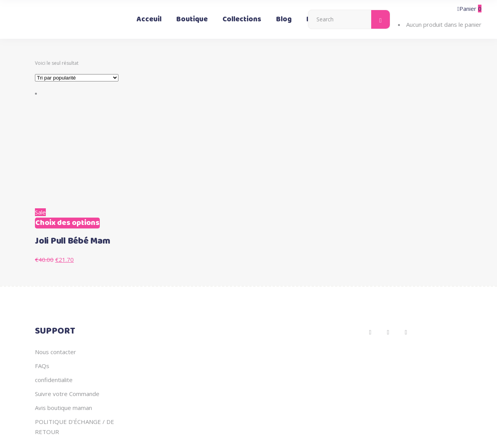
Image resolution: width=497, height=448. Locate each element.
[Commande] (77, 78)
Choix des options (67, 223)
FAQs (42, 366)
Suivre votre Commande (67, 394)
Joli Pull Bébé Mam (73, 241)
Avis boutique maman (63, 408)
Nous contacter (56, 352)
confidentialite (54, 380)
